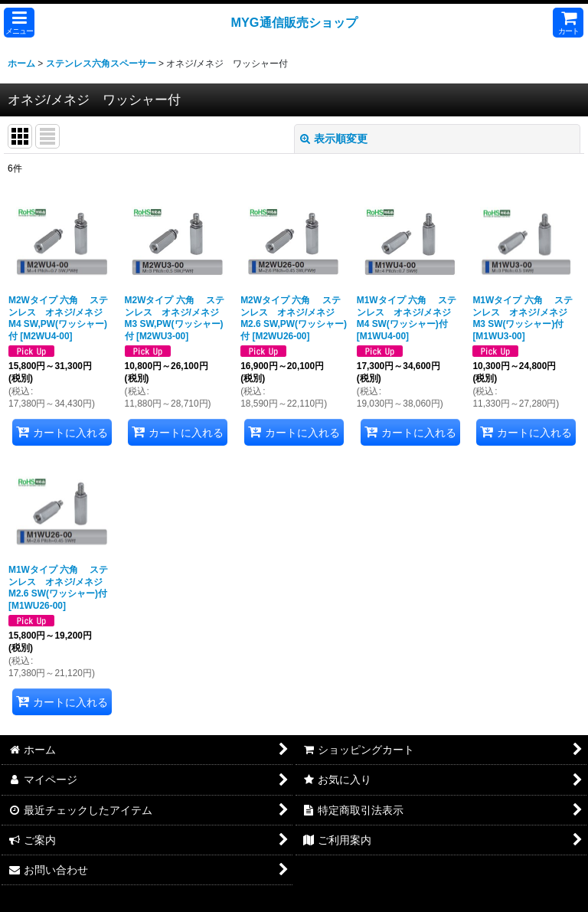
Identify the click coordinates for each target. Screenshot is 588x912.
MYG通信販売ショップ (294, 22)
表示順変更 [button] (334, 139)
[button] (19, 23)
